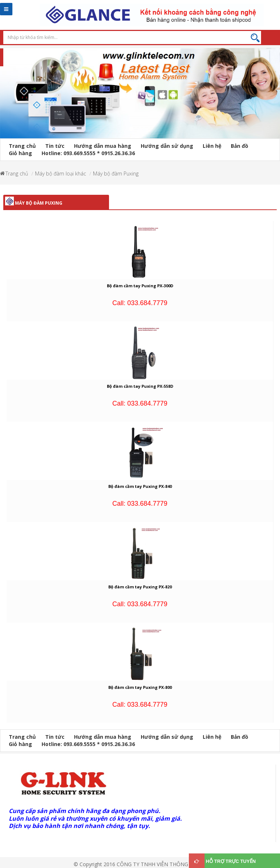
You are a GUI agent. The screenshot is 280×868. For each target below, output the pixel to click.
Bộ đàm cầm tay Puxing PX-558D (140, 386)
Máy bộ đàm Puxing (116, 173)
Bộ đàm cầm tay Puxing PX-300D (140, 286)
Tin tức (55, 146)
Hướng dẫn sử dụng (167, 146)
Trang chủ (22, 146)
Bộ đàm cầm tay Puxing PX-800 (140, 687)
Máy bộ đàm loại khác (61, 173)
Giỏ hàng (20, 153)
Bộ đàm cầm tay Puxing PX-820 (140, 587)
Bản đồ (240, 146)
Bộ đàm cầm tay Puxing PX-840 (140, 486)
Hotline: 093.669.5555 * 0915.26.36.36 (88, 153)
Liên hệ (212, 146)
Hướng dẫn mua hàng (103, 146)
